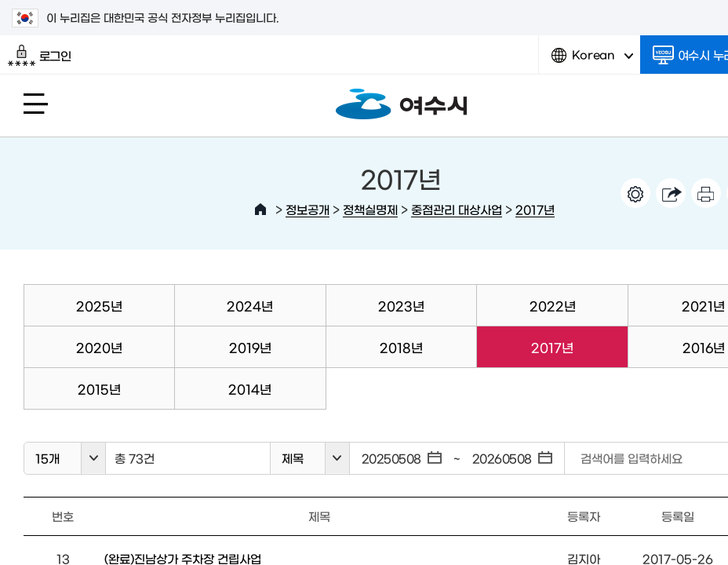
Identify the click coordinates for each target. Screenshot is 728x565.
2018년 (401, 347)
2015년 (99, 388)
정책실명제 (370, 209)
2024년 (250, 305)
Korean (592, 61)
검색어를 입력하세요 (632, 458)
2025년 (99, 305)
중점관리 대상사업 (457, 209)
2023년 (401, 305)
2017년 (535, 209)
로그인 (40, 56)
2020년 (99, 347)
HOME (260, 210)
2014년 (250, 388)
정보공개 (308, 209)
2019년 (250, 347)
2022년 (553, 305)
